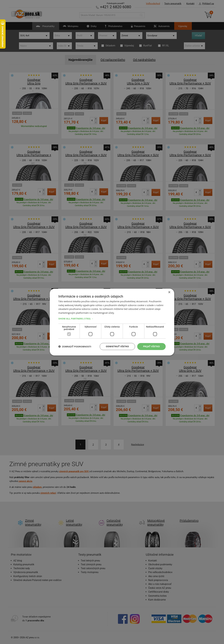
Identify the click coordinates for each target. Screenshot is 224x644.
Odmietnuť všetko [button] (117, 346)
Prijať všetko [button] (151, 346)
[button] (112, 319)
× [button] (169, 292)
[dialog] (112, 322)
